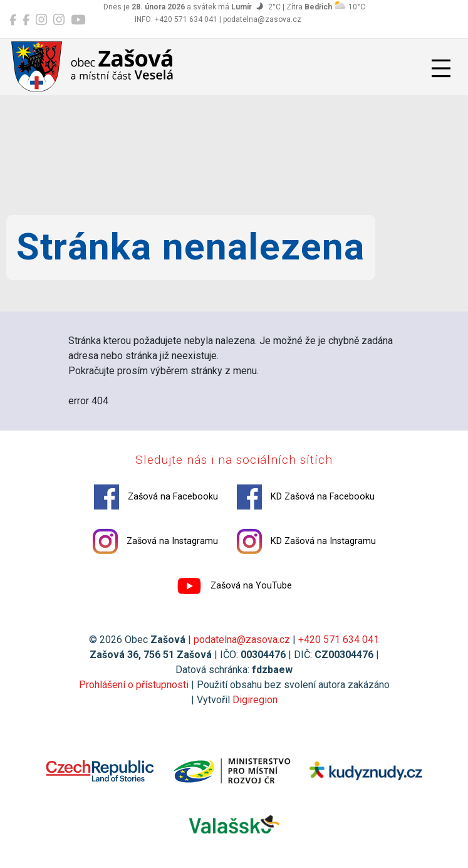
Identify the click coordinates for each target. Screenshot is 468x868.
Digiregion (255, 700)
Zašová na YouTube (234, 586)
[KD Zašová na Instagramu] (59, 20)
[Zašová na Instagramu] (41, 20)
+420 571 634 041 (339, 640)
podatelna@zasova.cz (242, 640)
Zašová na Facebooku (156, 497)
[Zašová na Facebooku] (13, 20)
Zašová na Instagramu (155, 541)
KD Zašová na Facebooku (306, 497)
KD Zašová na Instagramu (306, 541)
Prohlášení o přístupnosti (134, 685)
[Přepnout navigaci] (441, 68)
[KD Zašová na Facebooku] (26, 20)
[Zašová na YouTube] (78, 20)
